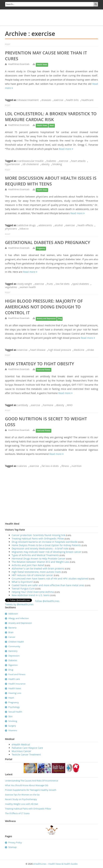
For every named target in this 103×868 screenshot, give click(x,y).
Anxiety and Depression (46, 319)
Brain (11, 632)
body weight (25, 284)
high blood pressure (60, 350)
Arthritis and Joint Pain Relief (28, 565)
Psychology (14, 707)
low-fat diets (63, 284)
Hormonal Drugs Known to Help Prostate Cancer (39, 559)
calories (23, 466)
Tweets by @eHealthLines (19, 604)
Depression (14, 656)
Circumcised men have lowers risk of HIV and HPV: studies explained (50, 579)
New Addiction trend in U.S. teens (31, 595)
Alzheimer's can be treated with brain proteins (38, 569)
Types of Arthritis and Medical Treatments (35, 555)
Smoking (57, 164)
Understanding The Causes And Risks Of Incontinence (32, 781)
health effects (85, 225)
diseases (46, 100)
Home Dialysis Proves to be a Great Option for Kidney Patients (46, 545)
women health (28, 287)
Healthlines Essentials (19, 64)
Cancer (12, 637)
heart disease (38, 350)
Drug (60, 319)
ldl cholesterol (31, 164)
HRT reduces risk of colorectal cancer (32, 575)
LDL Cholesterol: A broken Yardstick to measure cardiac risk (51, 117)
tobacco (24, 229)
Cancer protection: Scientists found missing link (38, 535)
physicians (11, 229)
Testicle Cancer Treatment (26, 754)
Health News (42, 65)
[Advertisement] (24, 17)
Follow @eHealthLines (47, 601)
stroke (91, 350)
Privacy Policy (15, 842)
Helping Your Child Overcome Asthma (33, 592)
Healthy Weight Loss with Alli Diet (22, 804)
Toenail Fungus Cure (23, 589)
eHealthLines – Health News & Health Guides (55, 864)
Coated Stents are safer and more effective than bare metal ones (48, 585)
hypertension (12, 164)
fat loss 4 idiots (50, 466)
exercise (59, 100)
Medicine (79, 350)
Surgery (12, 726)
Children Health (16, 642)
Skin (10, 716)
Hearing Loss (15, 693)
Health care (14, 679)
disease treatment (28, 100)
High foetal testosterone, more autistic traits (36, 572)
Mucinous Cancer (21, 751)
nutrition (77, 466)
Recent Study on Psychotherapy (21, 799)
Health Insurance (17, 684)
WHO (70, 405)
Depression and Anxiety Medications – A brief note (40, 549)
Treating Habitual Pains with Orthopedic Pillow (38, 538)
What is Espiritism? (22, 582)
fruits (50, 284)
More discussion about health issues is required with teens (51, 181)
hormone (48, 405)
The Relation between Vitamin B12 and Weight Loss (40, 562)
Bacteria (12, 628)
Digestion (13, 665)
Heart (52, 126)
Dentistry (13, 651)
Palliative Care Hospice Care (27, 748)
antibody (23, 405)
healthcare (87, 100)
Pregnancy (41, 248)
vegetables (11, 287)
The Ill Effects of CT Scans (17, 813)
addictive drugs (27, 225)
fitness (65, 466)
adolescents (45, 225)
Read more (66, 149)
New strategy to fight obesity (40, 364)
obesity (45, 164)
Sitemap (12, 847)
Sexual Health (15, 712)
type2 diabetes (81, 284)
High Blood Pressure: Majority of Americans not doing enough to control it (44, 307)
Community (14, 646)
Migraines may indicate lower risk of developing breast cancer (47, 552)
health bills (72, 100)
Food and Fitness (44, 370)
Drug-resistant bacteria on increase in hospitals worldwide (45, 542)
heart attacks (78, 161)
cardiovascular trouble (31, 161)
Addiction (13, 614)
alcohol (59, 225)
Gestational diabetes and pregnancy (48, 243)
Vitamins (13, 730)
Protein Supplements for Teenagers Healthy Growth (31, 790)
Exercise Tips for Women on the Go (22, 795)
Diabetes (51, 161)
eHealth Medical (21, 744)
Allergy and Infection (19, 618)
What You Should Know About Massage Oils (27, 785)
